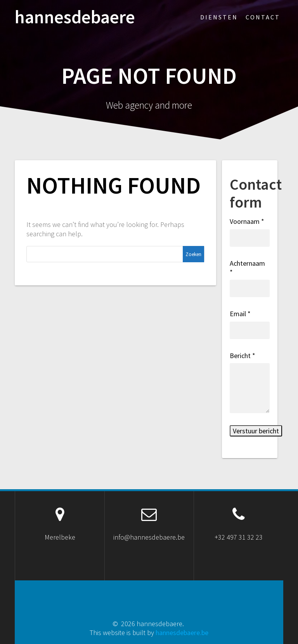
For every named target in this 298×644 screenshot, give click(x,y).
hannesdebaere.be (182, 633)
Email (240, 314)
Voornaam (247, 221)
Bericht (243, 356)
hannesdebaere (75, 17)
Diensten (219, 17)
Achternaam (247, 268)
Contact (263, 17)
